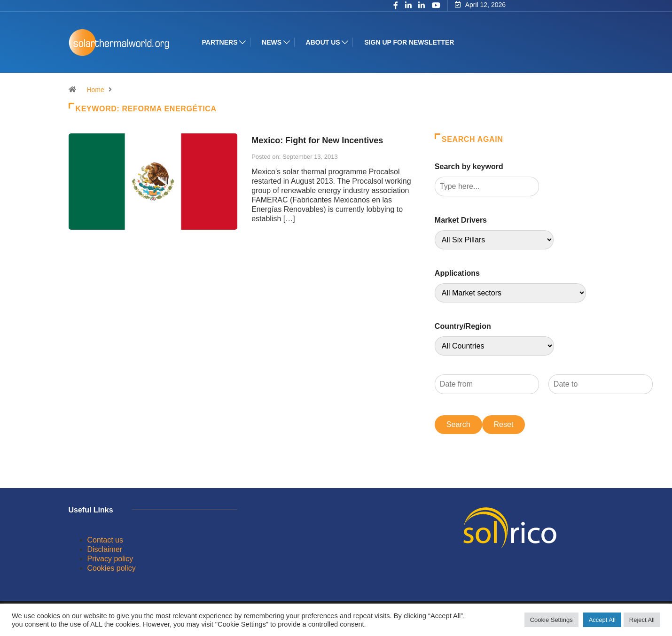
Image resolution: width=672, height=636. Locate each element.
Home (95, 90)
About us (323, 42)
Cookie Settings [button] (551, 620)
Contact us (105, 540)
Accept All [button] (602, 620)
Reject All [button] (642, 620)
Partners (220, 42)
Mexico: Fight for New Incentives (317, 140)
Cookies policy (112, 568)
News (272, 42)
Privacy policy (110, 559)
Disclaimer (105, 549)
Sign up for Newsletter (409, 42)
